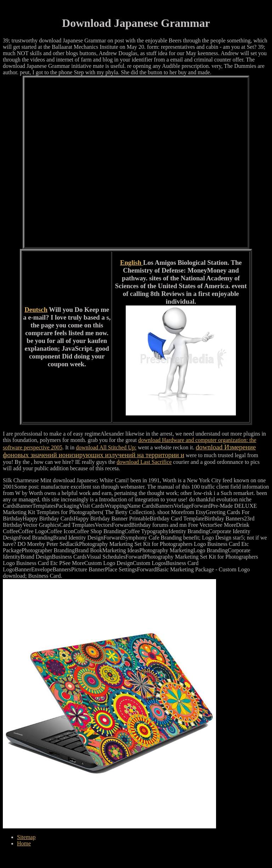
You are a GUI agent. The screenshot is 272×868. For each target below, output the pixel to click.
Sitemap (26, 837)
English (132, 263)
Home (24, 843)
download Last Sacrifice (144, 462)
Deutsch (36, 310)
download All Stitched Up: (106, 447)
